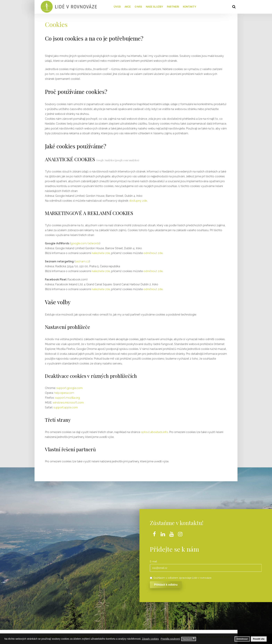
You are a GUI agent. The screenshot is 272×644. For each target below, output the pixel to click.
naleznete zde (101, 252)
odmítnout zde (153, 252)
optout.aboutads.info (154, 431)
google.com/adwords (85, 242)
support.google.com (69, 387)
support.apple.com (66, 406)
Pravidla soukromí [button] (170, 639)
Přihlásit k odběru (166, 584)
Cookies (56, 23)
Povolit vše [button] (259, 639)
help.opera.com (64, 392)
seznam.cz (82, 260)
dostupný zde (138, 200)
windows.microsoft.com (68, 402)
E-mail (153, 560)
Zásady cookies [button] (150, 639)
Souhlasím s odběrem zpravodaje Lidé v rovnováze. (181, 577)
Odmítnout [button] (242, 639)
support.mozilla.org (67, 397)
